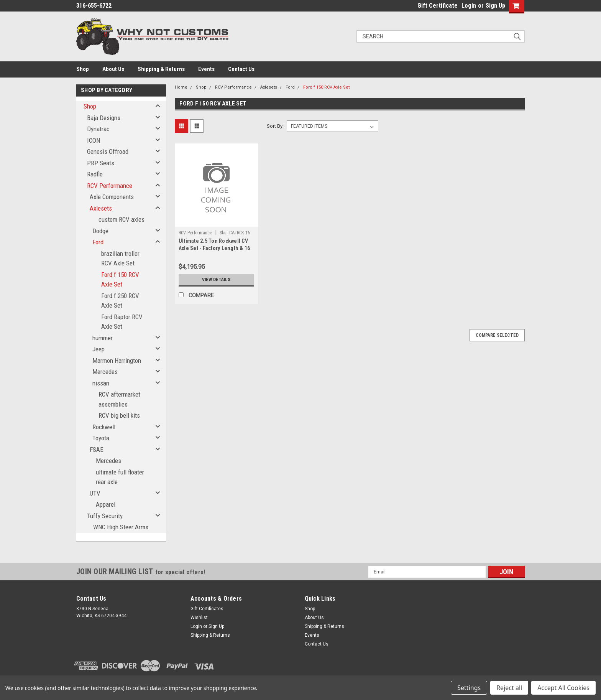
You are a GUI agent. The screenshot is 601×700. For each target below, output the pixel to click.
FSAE (97, 450)
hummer (103, 338)
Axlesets (101, 208)
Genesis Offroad (108, 152)
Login (469, 6)
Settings (469, 688)
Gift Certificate (438, 6)
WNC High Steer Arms (121, 527)
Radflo (95, 174)
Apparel (106, 504)
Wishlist (199, 618)
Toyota (101, 438)
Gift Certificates (207, 609)
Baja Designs (104, 118)
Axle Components (112, 197)
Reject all (509, 688)
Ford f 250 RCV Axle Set (120, 301)
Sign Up (495, 6)
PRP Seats (101, 163)
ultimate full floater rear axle (120, 477)
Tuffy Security (105, 516)
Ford (98, 242)
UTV (95, 493)
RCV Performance (110, 186)
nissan (101, 383)
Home (181, 87)
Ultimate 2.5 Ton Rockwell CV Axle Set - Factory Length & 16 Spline (214, 248)
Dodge (100, 231)
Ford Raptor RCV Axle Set (122, 322)
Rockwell (104, 427)
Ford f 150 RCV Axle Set (120, 280)
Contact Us (241, 69)
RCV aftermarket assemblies (119, 399)
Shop (83, 69)
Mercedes (105, 372)
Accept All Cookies (563, 688)
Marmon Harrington (117, 361)
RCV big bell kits (119, 415)
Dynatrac (98, 129)
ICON (94, 140)
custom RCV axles (122, 219)
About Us (113, 69)
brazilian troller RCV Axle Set (120, 259)
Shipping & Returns (161, 69)
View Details (216, 280)
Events (206, 69)
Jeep (99, 349)
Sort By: (275, 126)
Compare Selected (497, 335)
